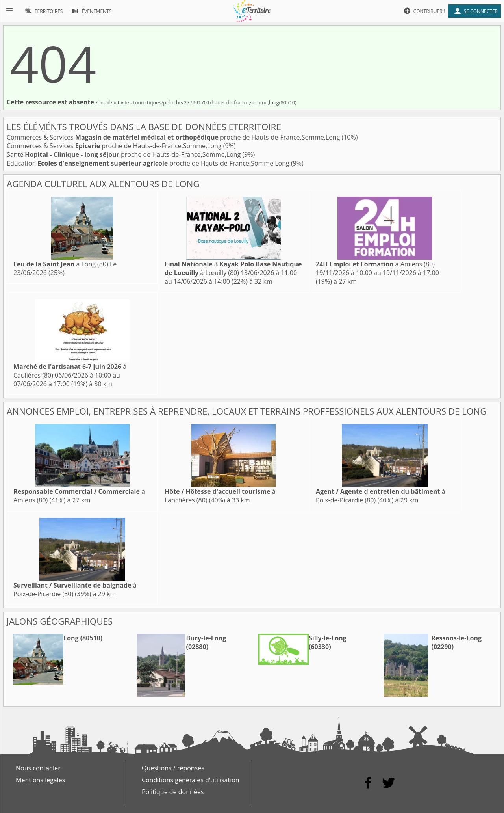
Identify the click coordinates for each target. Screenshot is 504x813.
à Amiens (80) (375, 264)
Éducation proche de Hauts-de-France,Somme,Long (149, 163)
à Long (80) (61, 264)
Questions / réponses (173, 768)
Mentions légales (40, 780)
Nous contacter (38, 768)
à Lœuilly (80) (233, 268)
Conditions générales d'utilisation (191, 780)
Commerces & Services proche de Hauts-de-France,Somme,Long (174, 137)
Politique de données (173, 792)
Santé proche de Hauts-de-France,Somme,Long (124, 154)
